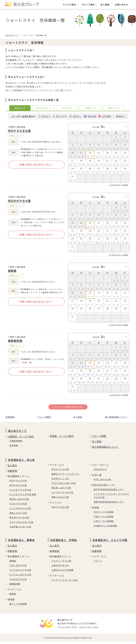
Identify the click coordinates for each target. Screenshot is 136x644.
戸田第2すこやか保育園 (105, 528)
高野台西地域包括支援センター (109, 504)
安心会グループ (12, 35)
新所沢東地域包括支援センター (109, 492)
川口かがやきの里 (18, 506)
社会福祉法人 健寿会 (21, 542)
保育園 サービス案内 (62, 438)
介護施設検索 (16, 443)
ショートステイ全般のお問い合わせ (68, 408)
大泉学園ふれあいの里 (20, 529)
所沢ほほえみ (100, 472)
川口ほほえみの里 (18, 581)
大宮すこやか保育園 (104, 523)
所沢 (20, 108)
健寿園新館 (15, 341)
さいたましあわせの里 (20, 577)
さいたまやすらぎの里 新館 (23, 497)
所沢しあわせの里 (102, 482)
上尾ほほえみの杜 (60, 568)
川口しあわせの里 (18, 568)
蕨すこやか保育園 (18, 606)
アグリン (98, 563)
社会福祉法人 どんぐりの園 (110, 542)
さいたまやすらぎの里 (20, 492)
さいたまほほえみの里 (20, 511)
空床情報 (14, 448)
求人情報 (105, 5)
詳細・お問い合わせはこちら (36, 164)
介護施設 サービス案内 (21, 439)
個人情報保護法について (105, 449)
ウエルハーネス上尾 (61, 563)
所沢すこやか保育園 (104, 514)
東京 (114, 108)
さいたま (43, 108)
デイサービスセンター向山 (65, 582)
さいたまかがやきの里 (20, 572)
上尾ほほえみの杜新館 (62, 572)
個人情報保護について (116, 419)
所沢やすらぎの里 (19, 131)
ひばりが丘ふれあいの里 (21, 524)
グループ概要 (44, 419)
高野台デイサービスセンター (66, 476)
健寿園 (12, 271)
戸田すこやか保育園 (104, 519)
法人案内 (12, 468)
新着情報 (10, 419)
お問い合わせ (121, 5)
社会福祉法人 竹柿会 (64, 542)
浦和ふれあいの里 (18, 515)
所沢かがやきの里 (19, 201)
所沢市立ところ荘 (60, 481)
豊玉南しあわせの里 (19, 501)
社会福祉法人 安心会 (21, 462)
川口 (67, 108)
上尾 (90, 108)
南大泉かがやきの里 (19, 520)
